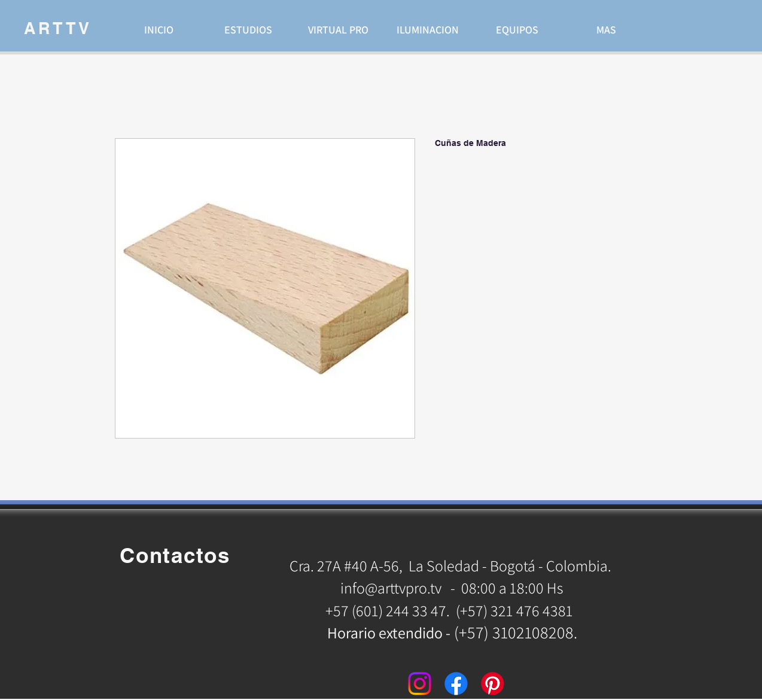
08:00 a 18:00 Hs (512, 588)
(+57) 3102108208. (516, 632)
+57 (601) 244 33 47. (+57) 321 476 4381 (451, 610)
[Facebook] (456, 684)
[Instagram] (420, 684)
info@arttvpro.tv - (398, 588)
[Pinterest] (493, 684)
